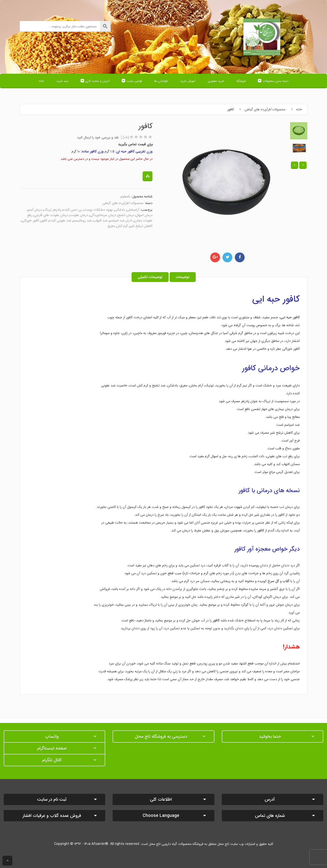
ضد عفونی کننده (60, 221)
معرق (111, 226)
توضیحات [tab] (183, 277)
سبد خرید (62, 81)
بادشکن (120, 210)
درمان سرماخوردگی (103, 215)
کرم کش (122, 226)
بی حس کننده (72, 210)
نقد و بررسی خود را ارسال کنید (98, 137)
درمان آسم (35, 210)
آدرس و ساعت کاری (97, 81)
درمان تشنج (126, 215)
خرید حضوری (216, 81)
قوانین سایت (134, 81)
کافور (44, 221)
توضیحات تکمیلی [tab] (150, 277)
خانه (41, 81)
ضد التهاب (100, 221)
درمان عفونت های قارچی (51, 215)
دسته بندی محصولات (275, 81)
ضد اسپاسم (117, 221)
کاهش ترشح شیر (141, 226)
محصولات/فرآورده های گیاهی (265, 109)
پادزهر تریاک (52, 210)
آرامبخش (133, 210)
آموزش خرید (188, 81)
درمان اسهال (144, 215)
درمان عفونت (79, 215)
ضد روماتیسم (82, 221)
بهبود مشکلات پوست (98, 210)
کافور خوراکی (30, 221)
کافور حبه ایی (276, 299)
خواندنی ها (161, 81)
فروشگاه (241, 81)
